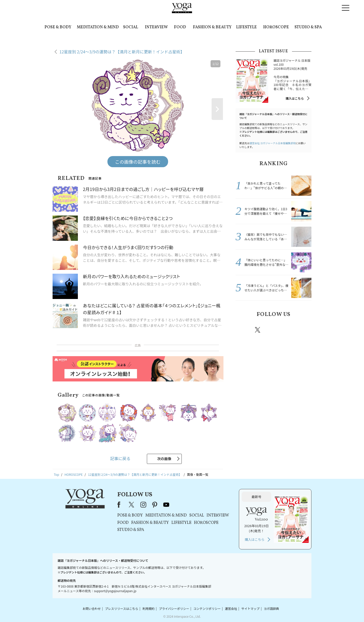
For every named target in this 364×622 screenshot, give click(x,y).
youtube (166, 505)
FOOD (180, 27)
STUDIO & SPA (308, 27)
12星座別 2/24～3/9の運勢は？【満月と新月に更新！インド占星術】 (122, 52)
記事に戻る (120, 458)
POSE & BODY (58, 27)
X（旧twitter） (258, 330)
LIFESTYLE (246, 27)
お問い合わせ (92, 608)
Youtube (303, 330)
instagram (273, 330)
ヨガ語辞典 (271, 608)
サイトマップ (251, 608)
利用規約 (149, 608)
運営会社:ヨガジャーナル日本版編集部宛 (272, 143)
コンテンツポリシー (207, 608)
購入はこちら (295, 98)
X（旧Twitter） (132, 505)
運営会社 (231, 608)
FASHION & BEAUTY (212, 27)
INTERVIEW (156, 27)
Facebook (243, 330)
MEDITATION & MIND (98, 27)
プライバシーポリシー (174, 608)
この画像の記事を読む (138, 162)
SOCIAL (131, 27)
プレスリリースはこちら (121, 608)
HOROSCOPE (276, 27)
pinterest (288, 330)
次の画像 (164, 459)
